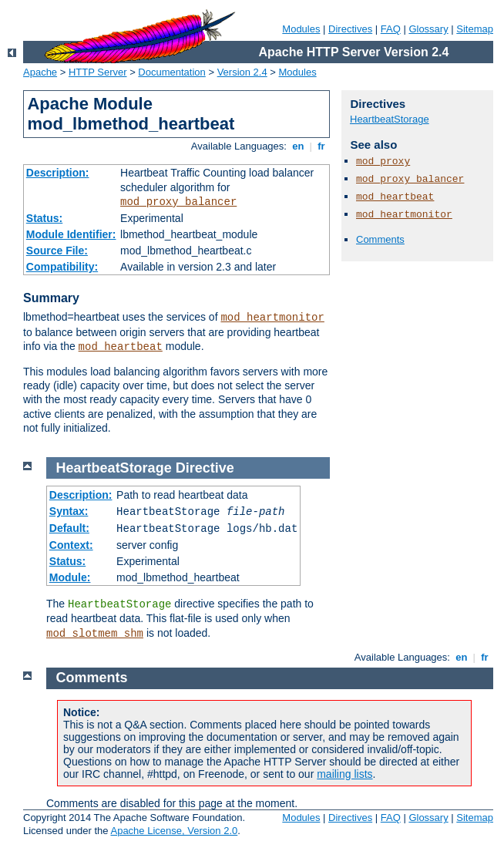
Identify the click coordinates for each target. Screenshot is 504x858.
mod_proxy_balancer (178, 202)
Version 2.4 (242, 72)
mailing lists (344, 774)
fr (322, 146)
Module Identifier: (71, 234)
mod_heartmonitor (272, 318)
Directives (350, 29)
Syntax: (69, 511)
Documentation (171, 72)
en (298, 146)
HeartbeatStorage (390, 119)
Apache (40, 72)
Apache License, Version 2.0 (174, 831)
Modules (301, 29)
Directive (205, 468)
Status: (44, 218)
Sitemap (475, 29)
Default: (69, 528)
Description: (58, 173)
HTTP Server (98, 72)
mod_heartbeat (121, 347)
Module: (70, 577)
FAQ (391, 29)
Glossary (428, 29)
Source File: (57, 251)
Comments (380, 239)
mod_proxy (383, 162)
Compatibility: (62, 267)
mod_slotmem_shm (95, 634)
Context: (71, 545)
